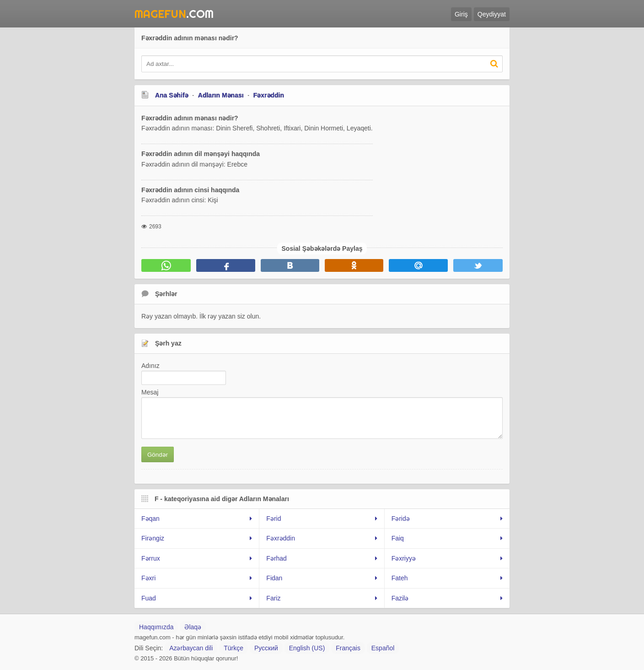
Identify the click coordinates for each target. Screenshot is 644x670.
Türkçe (233, 648)
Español (383, 648)
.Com (174, 14)
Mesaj (150, 392)
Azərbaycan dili (191, 648)
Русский (266, 648)
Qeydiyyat (492, 14)
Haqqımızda (156, 627)
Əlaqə (193, 627)
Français (348, 648)
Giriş (461, 14)
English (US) (307, 648)
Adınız (150, 366)
